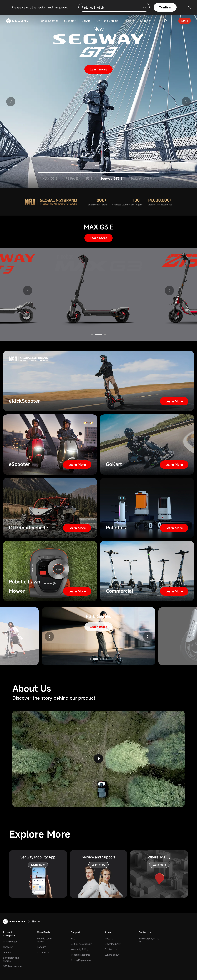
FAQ (73, 938)
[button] (11, 102)
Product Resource (81, 955)
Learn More (98, 238)
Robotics (42, 947)
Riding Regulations (81, 960)
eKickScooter (10, 941)
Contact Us (111, 949)
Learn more (98, 69)
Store (185, 21)
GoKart (7, 952)
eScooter (8, 947)
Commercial (44, 952)
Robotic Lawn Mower (44, 940)
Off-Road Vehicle (12, 966)
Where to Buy (112, 955)
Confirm (165, 7)
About (108, 932)
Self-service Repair (81, 944)
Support (76, 932)
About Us (110, 938)
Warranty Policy (79, 949)
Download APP (113, 944)
